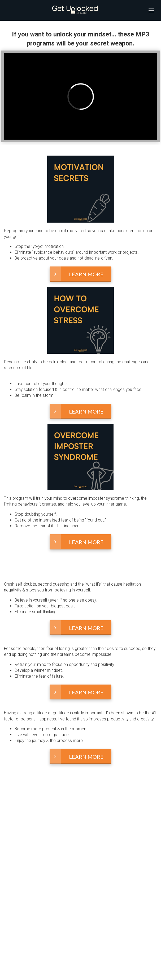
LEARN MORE (77, 274)
